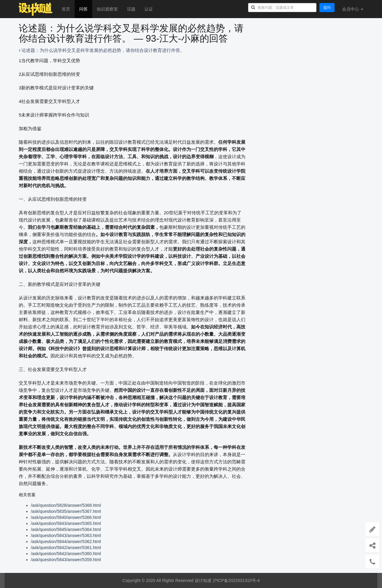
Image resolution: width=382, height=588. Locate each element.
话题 (131, 9)
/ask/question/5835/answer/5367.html (66, 511)
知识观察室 (107, 9)
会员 (353, 9)
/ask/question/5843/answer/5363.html (66, 535)
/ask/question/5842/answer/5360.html (66, 554)
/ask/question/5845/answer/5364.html (66, 529)
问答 (83, 9)
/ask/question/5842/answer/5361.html (66, 548)
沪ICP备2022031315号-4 (236, 580)
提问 (327, 8)
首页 (66, 9)
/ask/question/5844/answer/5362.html (66, 542)
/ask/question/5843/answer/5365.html (66, 523)
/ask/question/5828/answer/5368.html (66, 505)
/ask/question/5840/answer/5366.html (66, 517)
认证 (149, 9)
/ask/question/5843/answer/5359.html (66, 560)
